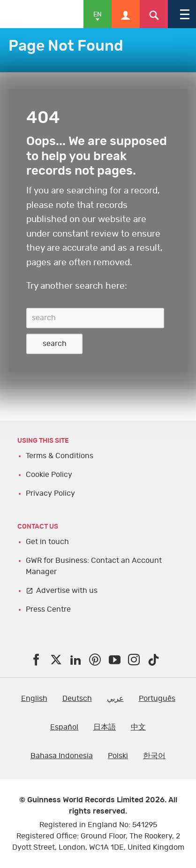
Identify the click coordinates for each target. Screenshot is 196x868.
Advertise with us (67, 591)
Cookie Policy (49, 475)
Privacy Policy (50, 493)
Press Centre (48, 609)
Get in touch (47, 542)
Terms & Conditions (60, 456)
